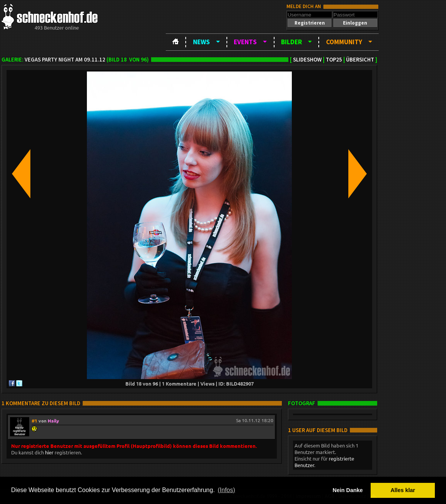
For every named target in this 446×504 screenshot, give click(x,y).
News (201, 42)
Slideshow (307, 60)
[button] (310, 23)
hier (49, 452)
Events (245, 42)
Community (344, 42)
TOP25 (334, 60)
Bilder (291, 42)
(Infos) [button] (226, 490)
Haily (53, 421)
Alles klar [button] (403, 490)
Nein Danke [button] (348, 490)
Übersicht (360, 60)
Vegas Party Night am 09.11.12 (65, 60)
